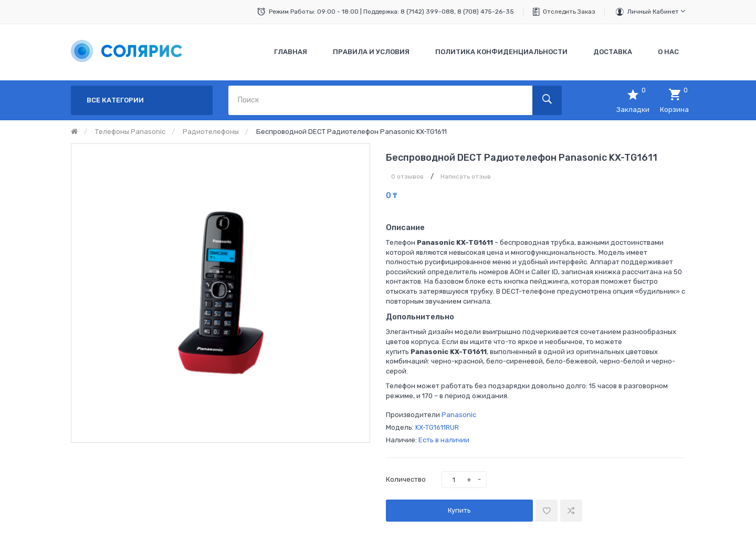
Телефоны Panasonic (130, 132)
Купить (459, 510)
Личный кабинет (656, 11)
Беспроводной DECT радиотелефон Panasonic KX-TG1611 (351, 132)
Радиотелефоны (211, 132)
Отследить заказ (569, 12)
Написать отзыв (466, 176)
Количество (406, 479)
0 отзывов (407, 176)
